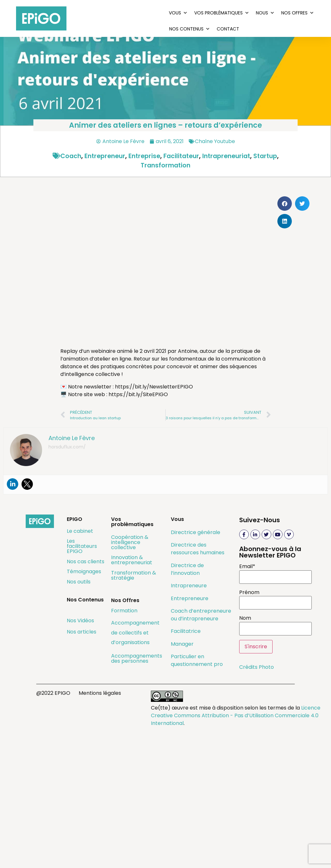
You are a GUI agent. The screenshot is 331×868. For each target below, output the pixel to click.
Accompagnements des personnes (137, 658)
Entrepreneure (190, 598)
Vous (178, 13)
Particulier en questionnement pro (197, 660)
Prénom (249, 592)
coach (71, 156)
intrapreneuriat (226, 156)
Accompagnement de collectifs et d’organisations (135, 633)
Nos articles (82, 632)
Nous (265, 13)
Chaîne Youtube (215, 141)
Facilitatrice (186, 631)
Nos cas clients (86, 562)
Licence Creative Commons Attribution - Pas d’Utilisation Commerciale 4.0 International (236, 715)
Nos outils (79, 582)
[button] (285, 204)
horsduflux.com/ (67, 447)
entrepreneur (105, 156)
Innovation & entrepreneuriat (132, 560)
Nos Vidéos (80, 621)
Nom (245, 618)
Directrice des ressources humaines (198, 549)
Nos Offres (298, 13)
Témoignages (84, 571)
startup (265, 156)
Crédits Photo (257, 667)
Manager (182, 644)
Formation (124, 611)
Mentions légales (100, 693)
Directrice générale (196, 532)
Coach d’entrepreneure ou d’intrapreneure (201, 615)
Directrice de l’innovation (187, 569)
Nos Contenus (190, 29)
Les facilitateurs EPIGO (82, 546)
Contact (228, 29)
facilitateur (181, 156)
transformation (165, 165)
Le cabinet (80, 531)
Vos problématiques (222, 13)
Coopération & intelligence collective (130, 542)
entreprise (144, 156)
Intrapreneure (189, 586)
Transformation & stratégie (134, 575)
